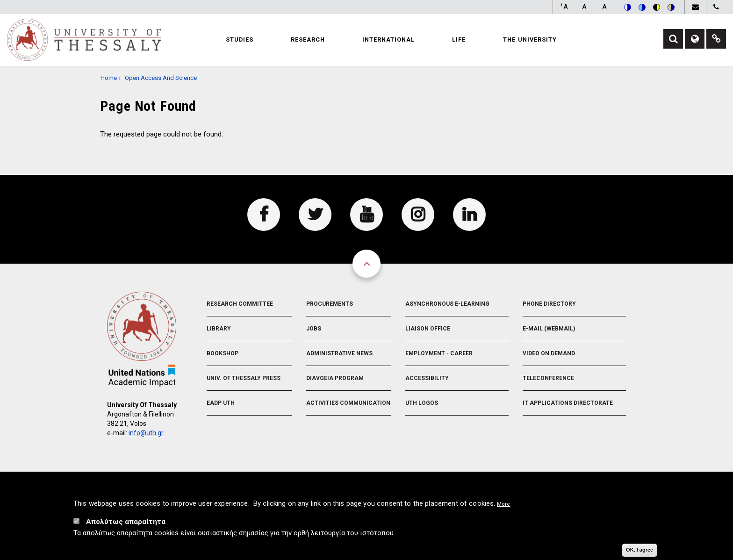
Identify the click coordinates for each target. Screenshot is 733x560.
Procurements (330, 304)
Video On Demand (549, 353)
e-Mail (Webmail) (549, 329)
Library (219, 329)
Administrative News (339, 353)
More (503, 504)
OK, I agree (640, 550)
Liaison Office (428, 329)
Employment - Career (439, 353)
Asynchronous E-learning (447, 304)
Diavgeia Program (335, 378)
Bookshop (223, 353)
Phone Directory (549, 304)
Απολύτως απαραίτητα (126, 522)
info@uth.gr (146, 433)
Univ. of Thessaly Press (244, 378)
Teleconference (548, 378)
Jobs (314, 329)
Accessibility (427, 378)
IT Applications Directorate (568, 403)
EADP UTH (221, 403)
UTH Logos (422, 403)
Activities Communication (348, 403)
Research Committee (240, 304)
